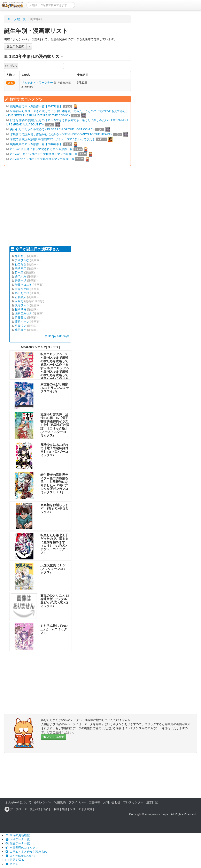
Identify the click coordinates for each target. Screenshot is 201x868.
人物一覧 (20, 19)
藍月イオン (22, 322)
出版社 (55, 809)
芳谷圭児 (21, 281)
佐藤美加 (21, 318)
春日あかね (22, 293)
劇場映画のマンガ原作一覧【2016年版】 (36, 144)
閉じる (12, 864)
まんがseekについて (18, 802)
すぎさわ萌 (22, 289)
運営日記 (152, 802)
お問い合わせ (112, 802)
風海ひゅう (22, 305)
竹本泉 (19, 272)
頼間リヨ (21, 309)
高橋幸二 (21, 268)
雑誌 (64, 809)
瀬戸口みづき (23, 313)
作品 (45, 809)
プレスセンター (133, 802)
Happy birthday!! (57, 336)
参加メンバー (43, 802)
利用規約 (60, 802)
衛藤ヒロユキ (23, 285)
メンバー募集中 (54, 737)
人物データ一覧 (17, 839)
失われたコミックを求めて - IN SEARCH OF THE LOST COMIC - (52, 129)
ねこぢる (21, 264)
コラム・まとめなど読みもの (26, 852)
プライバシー (77, 802)
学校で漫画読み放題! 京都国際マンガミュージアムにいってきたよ (53, 139)
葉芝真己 (21, 330)
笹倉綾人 (21, 297)
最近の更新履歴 (17, 835)
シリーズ (75, 809)
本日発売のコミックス (22, 847)
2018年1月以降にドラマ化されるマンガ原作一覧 (41, 149)
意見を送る (15, 860)
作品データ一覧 (17, 843)
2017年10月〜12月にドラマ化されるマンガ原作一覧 (44, 154)
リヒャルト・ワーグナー (37, 83)
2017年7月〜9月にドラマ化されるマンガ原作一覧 (42, 159)
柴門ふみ (21, 277)
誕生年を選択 (15, 46)
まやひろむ (22, 260)
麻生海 (19, 301)
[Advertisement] (67, 205)
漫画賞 (88, 809)
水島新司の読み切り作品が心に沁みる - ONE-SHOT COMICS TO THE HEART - (61, 134)
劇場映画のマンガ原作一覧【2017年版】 (36, 106)
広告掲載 (94, 802)
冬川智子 (21, 256)
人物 (37, 809)
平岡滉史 (21, 326)
